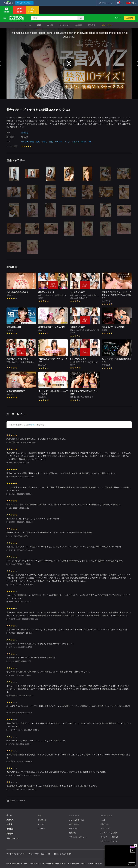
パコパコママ (105, 829)
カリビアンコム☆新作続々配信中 (25, 3)
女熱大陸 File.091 (14, 327)
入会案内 (129, 18)
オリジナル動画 (27, 142)
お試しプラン (107, 25)
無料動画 (78, 25)
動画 (39, 25)
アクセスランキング (16, 854)
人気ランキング (12, 838)
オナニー (59, 142)
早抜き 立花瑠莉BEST (16, 391)
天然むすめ (105, 824)
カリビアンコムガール (109, 841)
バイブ (67, 142)
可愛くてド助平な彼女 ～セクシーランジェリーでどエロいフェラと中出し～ (117, 295)
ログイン (118, 18)
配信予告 (92, 25)
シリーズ (41, 829)
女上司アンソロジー (78, 292)
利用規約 (72, 833)
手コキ (84, 142)
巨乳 (51, 142)
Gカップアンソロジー (79, 359)
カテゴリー (42, 824)
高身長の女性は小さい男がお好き (52, 327)
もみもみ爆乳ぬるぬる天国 (17, 292)
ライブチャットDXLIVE (109, 837)
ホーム (28, 25)
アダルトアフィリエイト (39, 854)
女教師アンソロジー (78, 327)
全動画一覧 (42, 820)
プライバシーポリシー (78, 837)
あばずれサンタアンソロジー (18, 359)
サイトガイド (74, 815)
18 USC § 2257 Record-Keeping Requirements (47, 863)
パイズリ (75, 142)
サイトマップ (74, 829)
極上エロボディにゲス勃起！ (114, 327)
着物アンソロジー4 (46, 292)
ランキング (64, 25)
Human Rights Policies (77, 863)
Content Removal (95, 863)
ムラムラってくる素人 (109, 833)
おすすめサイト (106, 815)
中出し (44, 142)
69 (90, 142)
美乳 (38, 142)
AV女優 (50, 25)
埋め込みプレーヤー (16, 801)
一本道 (103, 820)
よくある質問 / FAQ (77, 820)
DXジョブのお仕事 (63, 854)
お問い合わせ (74, 824)
